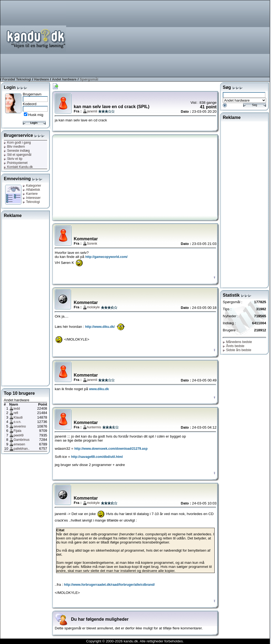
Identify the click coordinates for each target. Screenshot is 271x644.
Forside (8, 79)
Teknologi (24, 79)
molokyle (93, 307)
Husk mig (36, 115)
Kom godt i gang (17, 143)
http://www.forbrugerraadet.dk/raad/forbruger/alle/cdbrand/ (109, 585)
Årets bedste (234, 346)
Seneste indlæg (17, 151)
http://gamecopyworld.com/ (107, 257)
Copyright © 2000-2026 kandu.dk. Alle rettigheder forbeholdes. (135, 641)
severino (20, 426)
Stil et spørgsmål (18, 155)
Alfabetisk (31, 190)
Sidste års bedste (237, 350)
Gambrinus (22, 440)
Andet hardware (64, 79)
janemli (92, 111)
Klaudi (18, 418)
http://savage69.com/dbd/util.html (97, 457)
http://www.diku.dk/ (100, 327)
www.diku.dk (99, 389)
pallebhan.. (22, 449)
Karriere (30, 194)
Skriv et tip (13, 159)
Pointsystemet (16, 163)
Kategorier (32, 186)
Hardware (42, 79)
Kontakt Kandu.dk (18, 167)
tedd (17, 409)
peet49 (19, 435)
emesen (19, 444)
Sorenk (92, 244)
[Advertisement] (190, 38)
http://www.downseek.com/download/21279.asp (111, 449)
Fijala (17, 431)
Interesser (32, 198)
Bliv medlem (14, 147)
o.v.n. (17, 422)
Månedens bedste (237, 342)
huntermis (94, 427)
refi (16, 413)
